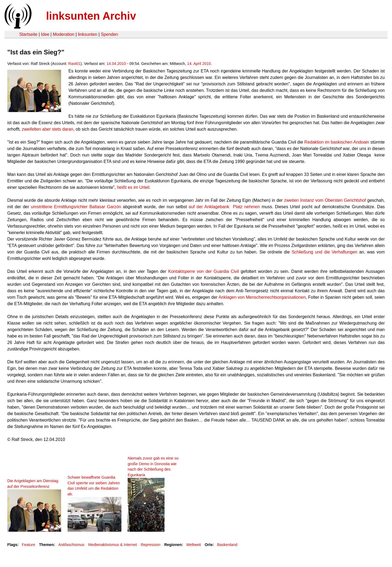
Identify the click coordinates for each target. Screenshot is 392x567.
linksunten (87, 34)
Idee (45, 34)
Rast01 (74, 64)
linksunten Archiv (91, 16)
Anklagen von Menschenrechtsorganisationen (262, 297)
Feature (29, 545)
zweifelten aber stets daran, (48, 129)
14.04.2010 (116, 64)
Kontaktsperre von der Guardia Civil (204, 271)
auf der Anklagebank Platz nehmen (225, 207)
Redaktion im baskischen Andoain (336, 142)
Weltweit (194, 545)
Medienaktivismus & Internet (113, 545)
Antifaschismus (71, 545)
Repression (151, 545)
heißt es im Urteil (133, 187)
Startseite (28, 34)
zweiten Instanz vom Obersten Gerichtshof (325, 200)
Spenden (109, 34)
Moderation (64, 34)
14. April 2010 (199, 64)
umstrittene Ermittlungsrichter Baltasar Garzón (75, 207)
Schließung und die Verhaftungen (324, 252)
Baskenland (227, 545)
